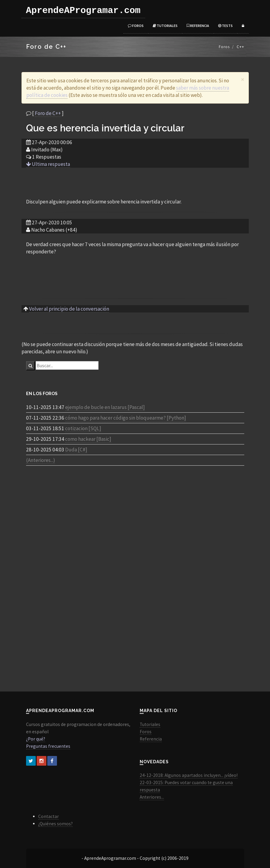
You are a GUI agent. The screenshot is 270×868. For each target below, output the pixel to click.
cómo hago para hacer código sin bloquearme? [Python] (126, 418)
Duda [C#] (76, 450)
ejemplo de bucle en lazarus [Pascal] (105, 407)
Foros (136, 26)
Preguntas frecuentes (48, 746)
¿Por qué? (36, 739)
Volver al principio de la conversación (69, 309)
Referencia (198, 26)
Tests (225, 26)
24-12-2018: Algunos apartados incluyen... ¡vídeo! (189, 775)
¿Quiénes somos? (55, 824)
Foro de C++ (48, 113)
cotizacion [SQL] (83, 428)
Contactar (48, 816)
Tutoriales (165, 26)
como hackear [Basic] (88, 439)
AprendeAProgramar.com (83, 11)
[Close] (243, 79)
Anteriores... (152, 797)
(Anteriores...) (41, 460)
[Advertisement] (135, 183)
